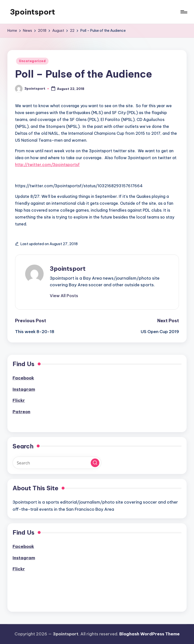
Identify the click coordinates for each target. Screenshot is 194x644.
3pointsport (32, 12)
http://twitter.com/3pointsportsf (47, 165)
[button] (64, 296)
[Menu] (184, 12)
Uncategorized (32, 61)
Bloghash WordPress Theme (150, 634)
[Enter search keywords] (57, 463)
